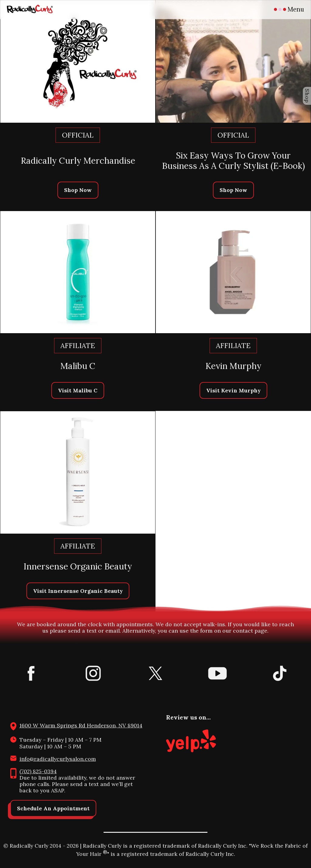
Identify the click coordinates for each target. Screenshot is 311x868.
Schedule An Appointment (53, 808)
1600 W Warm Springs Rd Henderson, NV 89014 (81, 725)
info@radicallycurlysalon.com (58, 759)
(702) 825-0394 (38, 771)
